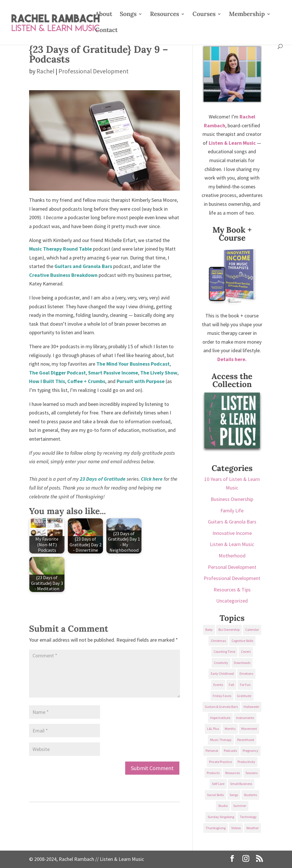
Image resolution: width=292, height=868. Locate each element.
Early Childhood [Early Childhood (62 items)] (222, 673)
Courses (204, 15)
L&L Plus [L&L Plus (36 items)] (213, 729)
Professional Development (94, 71)
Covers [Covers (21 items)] (246, 651)
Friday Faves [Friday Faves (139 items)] (222, 696)
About (104, 15)
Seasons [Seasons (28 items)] (252, 773)
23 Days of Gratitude (103, 479)
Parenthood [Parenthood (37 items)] (246, 740)
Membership (247, 15)
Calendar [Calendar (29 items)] (252, 630)
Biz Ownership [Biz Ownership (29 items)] (229, 630)
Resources (165, 15)
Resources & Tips (232, 590)
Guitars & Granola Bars (232, 522)
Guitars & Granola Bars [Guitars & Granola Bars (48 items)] (221, 707)
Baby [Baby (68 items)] (209, 630)
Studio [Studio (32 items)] (223, 806)
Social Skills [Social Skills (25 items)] (215, 795)
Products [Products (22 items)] (213, 773)
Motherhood (232, 556)
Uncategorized (232, 601)
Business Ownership (232, 499)
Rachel (45, 71)
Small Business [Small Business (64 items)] (241, 784)
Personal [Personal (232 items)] (212, 751)
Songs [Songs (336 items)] (234, 795)
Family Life (232, 510)
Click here (152, 479)
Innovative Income (232, 533)
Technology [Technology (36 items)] (248, 817)
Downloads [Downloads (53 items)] (242, 663)
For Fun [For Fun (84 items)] (245, 685)
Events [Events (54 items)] (218, 685)
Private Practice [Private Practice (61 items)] (220, 762)
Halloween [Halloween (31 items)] (251, 707)
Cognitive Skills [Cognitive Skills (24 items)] (242, 641)
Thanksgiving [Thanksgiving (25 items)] (216, 828)
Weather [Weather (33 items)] (253, 828)
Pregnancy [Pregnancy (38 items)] (251, 751)
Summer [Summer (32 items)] (240, 806)
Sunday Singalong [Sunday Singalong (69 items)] (221, 817)
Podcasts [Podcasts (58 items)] (230, 751)
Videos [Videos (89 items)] (236, 828)
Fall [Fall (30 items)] (231, 685)
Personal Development (232, 567)
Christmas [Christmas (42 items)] (218, 641)
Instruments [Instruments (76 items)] (245, 718)
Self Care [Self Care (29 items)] (218, 784)
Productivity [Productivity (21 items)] (246, 762)
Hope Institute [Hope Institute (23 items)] (220, 718)
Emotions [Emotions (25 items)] (246, 673)
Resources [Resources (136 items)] (233, 773)
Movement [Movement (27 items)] (249, 729)
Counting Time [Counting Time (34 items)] (224, 651)
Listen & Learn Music (232, 544)
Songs (128, 15)
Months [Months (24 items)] (230, 729)
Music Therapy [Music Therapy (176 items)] (221, 740)
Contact (106, 31)
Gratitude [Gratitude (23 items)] (244, 696)
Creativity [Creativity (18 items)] (221, 663)
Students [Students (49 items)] (250, 795)
